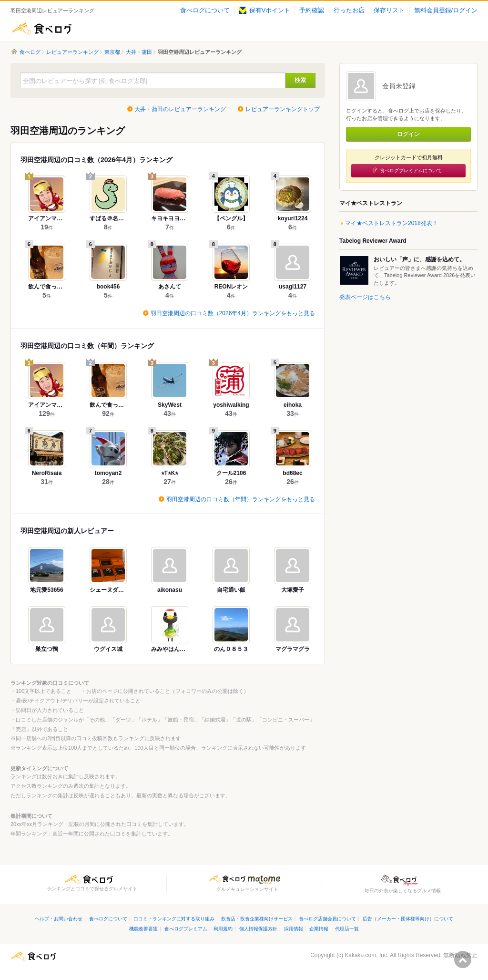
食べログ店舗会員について (327, 919)
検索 (300, 80)
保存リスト (389, 10)
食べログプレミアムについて (411, 170)
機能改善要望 (143, 929)
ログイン (408, 134)
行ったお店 (349, 10)
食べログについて (205, 10)
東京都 (112, 52)
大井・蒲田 (139, 52)
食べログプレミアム (186, 929)
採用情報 (294, 929)
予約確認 (312, 10)
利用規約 (223, 929)
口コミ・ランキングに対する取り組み (174, 919)
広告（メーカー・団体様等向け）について (408, 919)
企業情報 (319, 929)
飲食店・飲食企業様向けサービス (257, 919)
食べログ (41, 29)
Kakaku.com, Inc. (366, 955)
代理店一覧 (347, 929)
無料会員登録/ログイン (446, 10)
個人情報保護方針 (258, 929)
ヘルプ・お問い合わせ (59, 919)
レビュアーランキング (72, 52)
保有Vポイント (265, 10)
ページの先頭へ (463, 959)
